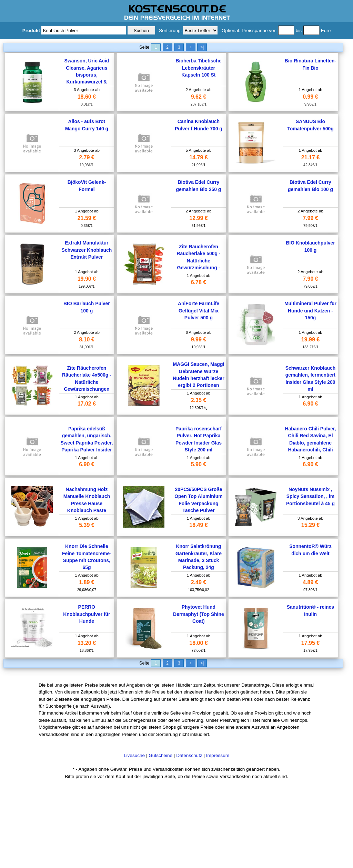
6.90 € (310, 404)
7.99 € (310, 218)
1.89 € (87, 582)
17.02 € (87, 404)
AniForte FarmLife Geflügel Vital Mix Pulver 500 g (199, 311)
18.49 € (198, 525)
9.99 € (199, 340)
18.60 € (87, 97)
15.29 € (310, 525)
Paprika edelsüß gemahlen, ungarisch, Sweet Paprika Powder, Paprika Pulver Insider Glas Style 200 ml (87, 443)
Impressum (218, 755)
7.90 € (310, 279)
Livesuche (134, 755)
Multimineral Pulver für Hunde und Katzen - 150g (310, 311)
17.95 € (310, 643)
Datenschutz (189, 755)
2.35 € (199, 400)
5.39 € (87, 525)
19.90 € (87, 279)
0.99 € (310, 97)
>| (202, 47)
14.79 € (198, 157)
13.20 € (87, 643)
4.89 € (310, 582)
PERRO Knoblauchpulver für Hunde (87, 614)
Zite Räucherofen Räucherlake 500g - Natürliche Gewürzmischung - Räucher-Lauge (198, 261)
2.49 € (199, 582)
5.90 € (199, 464)
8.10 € (87, 340)
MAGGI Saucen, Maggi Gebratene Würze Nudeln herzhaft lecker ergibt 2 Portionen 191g (198, 378)
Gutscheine (160, 755)
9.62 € (199, 97)
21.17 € (310, 157)
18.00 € (198, 643)
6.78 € (199, 282)
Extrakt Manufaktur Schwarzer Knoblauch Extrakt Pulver (87, 250)
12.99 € (198, 218)
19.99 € (310, 340)
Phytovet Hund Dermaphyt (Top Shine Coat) (199, 614)
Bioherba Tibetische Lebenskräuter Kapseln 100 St (198, 68)
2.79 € (87, 157)
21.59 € (87, 218)
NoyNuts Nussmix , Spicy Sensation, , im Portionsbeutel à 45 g (310, 496)
